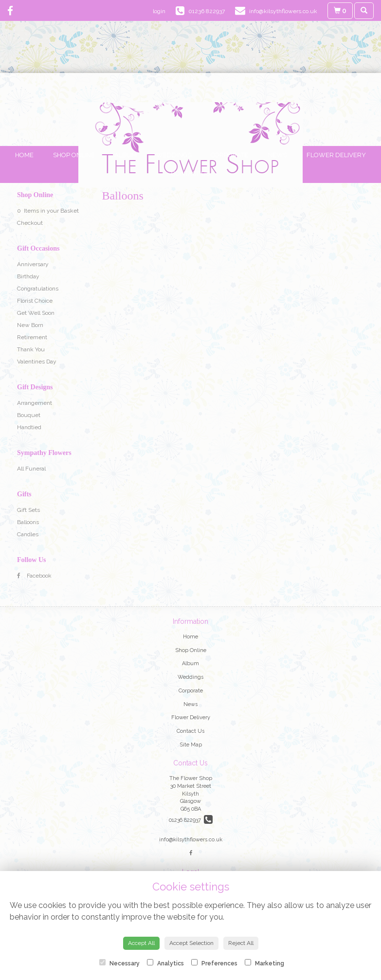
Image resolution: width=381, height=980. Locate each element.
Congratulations (38, 289)
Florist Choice (35, 301)
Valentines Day (37, 362)
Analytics (165, 963)
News (277, 155)
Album (126, 155)
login (159, 11)
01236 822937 (191, 820)
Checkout (30, 223)
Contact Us (190, 173)
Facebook (34, 576)
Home (24, 155)
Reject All (241, 943)
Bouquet (29, 415)
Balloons (28, 522)
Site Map (191, 745)
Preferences (214, 963)
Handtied (29, 427)
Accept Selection (191, 943)
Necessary (119, 963)
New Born (30, 325)
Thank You (31, 349)
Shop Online (74, 155)
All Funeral (31, 469)
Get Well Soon (36, 313)
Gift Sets (28, 510)
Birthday (28, 276)
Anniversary (33, 264)
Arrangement (35, 403)
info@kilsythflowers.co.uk (191, 840)
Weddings (174, 155)
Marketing (264, 963)
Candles (28, 534)
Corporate (229, 155)
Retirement (32, 337)
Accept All (141, 943)
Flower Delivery (336, 155)
